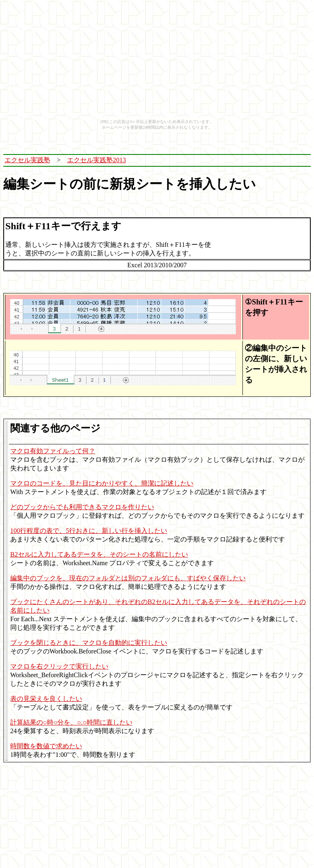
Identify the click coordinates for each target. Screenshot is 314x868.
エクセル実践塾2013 (96, 160)
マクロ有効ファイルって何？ (53, 451)
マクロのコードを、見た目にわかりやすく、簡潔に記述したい (102, 483)
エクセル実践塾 (27, 160)
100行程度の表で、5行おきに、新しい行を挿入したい (89, 531)
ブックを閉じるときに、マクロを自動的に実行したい (89, 643)
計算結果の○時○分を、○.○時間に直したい (71, 722)
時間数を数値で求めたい (46, 746)
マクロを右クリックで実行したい (59, 666)
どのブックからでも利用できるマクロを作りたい (82, 507)
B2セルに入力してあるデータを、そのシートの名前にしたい (99, 554)
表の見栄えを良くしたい (46, 699)
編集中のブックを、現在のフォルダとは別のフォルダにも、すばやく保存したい (128, 578)
